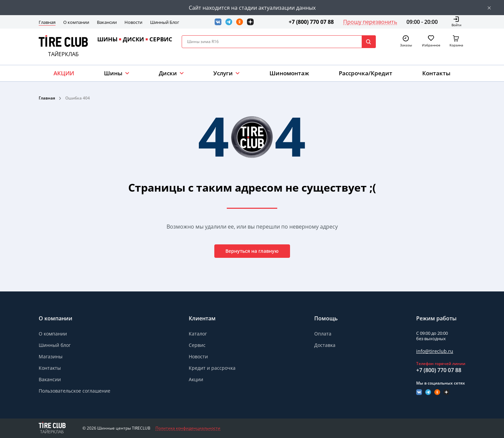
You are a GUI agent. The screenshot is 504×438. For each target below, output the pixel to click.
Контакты (436, 73)
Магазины (51, 356)
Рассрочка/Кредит (366, 73)
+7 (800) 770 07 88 (311, 22)
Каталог (198, 334)
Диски (168, 73)
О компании (76, 22)
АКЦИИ (64, 73)
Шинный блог (55, 345)
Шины (113, 73)
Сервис (197, 345)
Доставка (325, 345)
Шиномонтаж (289, 73)
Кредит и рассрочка (212, 368)
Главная (47, 22)
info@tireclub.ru (435, 351)
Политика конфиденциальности (188, 428)
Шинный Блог (165, 22)
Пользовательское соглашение (75, 391)
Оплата (323, 334)
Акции (196, 379)
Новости (133, 22)
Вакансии (107, 22)
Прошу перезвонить (370, 22)
